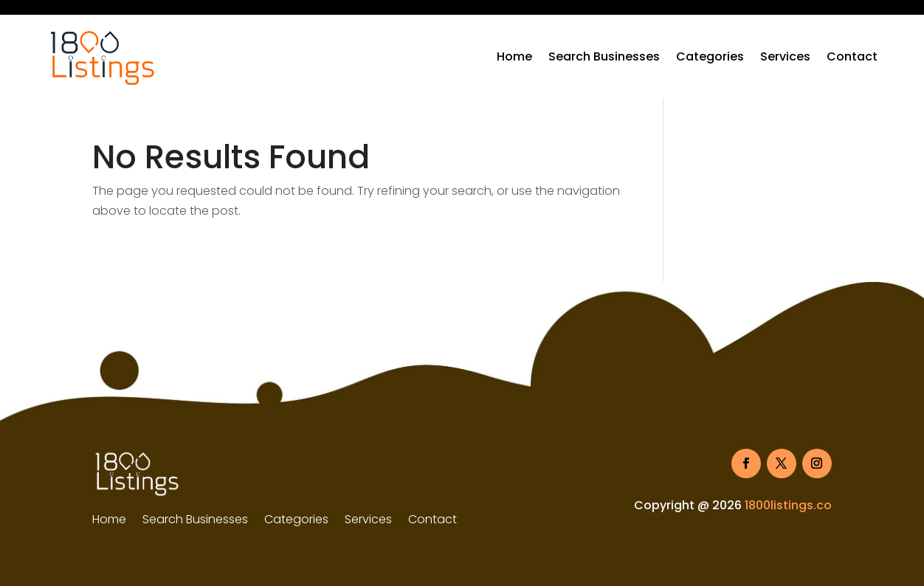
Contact (852, 56)
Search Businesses (604, 56)
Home (514, 56)
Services (785, 56)
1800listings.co (788, 505)
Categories (710, 56)
